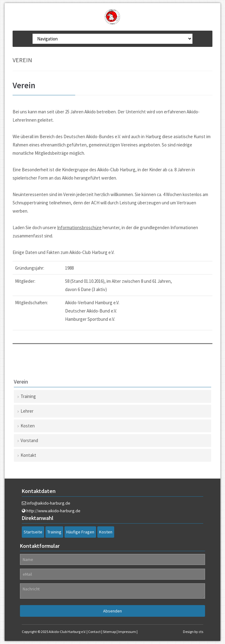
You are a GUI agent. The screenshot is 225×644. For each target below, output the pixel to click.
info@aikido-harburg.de (49, 503)
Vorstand (29, 440)
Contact (94, 632)
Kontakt (28, 455)
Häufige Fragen (80, 532)
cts (201, 632)
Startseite (33, 532)
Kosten (28, 426)
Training (28, 396)
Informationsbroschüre (79, 227)
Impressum (127, 632)
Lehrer (27, 411)
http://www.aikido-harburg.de (53, 511)
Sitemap (109, 632)
